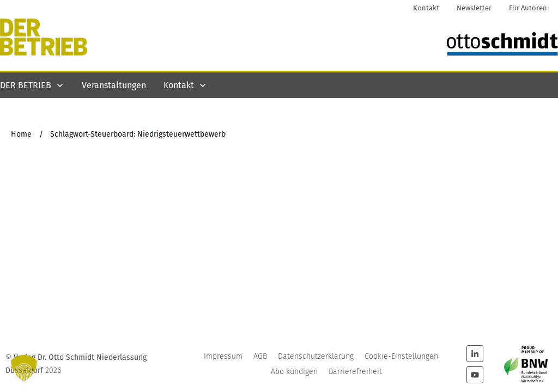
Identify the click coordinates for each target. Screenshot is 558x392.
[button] (24, 368)
